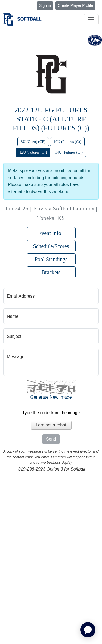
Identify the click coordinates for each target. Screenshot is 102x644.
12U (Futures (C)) (33, 152)
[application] (88, 630)
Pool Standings (51, 259)
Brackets (51, 272)
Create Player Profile (75, 5)
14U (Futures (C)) (69, 152)
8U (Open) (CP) (33, 142)
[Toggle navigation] (91, 20)
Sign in (45, 5)
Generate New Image (51, 397)
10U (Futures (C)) (67, 142)
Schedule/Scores (51, 246)
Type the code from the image (51, 413)
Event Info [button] (51, 233)
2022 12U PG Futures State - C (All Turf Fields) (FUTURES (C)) (51, 119)
